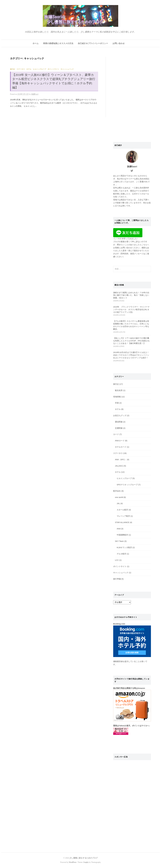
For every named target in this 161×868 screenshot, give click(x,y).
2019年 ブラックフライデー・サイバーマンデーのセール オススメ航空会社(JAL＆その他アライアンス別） (131, 310)
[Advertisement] (132, 95)
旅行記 (13, 69)
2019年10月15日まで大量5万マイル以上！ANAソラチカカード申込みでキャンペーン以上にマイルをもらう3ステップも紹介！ (131, 355)
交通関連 (119, 428)
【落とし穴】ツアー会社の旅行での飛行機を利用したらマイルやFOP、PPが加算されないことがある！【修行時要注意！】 (131, 341)
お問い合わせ (119, 43)
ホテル (29, 69)
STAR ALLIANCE (122, 522)
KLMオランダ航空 (124, 547)
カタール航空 (122, 510)
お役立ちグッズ (120, 416)
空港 (117, 403)
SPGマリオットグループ (127, 485)
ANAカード (120, 441)
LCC (117, 560)
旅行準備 (117, 579)
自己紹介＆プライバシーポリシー (93, 43)
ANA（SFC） (121, 460)
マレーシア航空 (123, 516)
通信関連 (119, 422)
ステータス (21, 69)
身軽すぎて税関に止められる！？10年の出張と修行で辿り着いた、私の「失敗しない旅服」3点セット (131, 295)
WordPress (73, 862)
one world (119, 497)
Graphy (86, 862)
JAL (118, 503)
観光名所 (119, 390)
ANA (119, 529)
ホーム (36, 43)
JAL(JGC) (119, 466)
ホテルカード (121, 447)
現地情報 (117, 397)
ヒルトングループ (39, 69)
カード (116, 434)
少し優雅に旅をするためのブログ (84, 858)
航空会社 (117, 491)
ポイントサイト (53, 69)
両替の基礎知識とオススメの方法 (58, 43)
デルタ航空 (121, 554)
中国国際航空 (122, 535)
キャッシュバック (67, 69)
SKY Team (119, 541)
